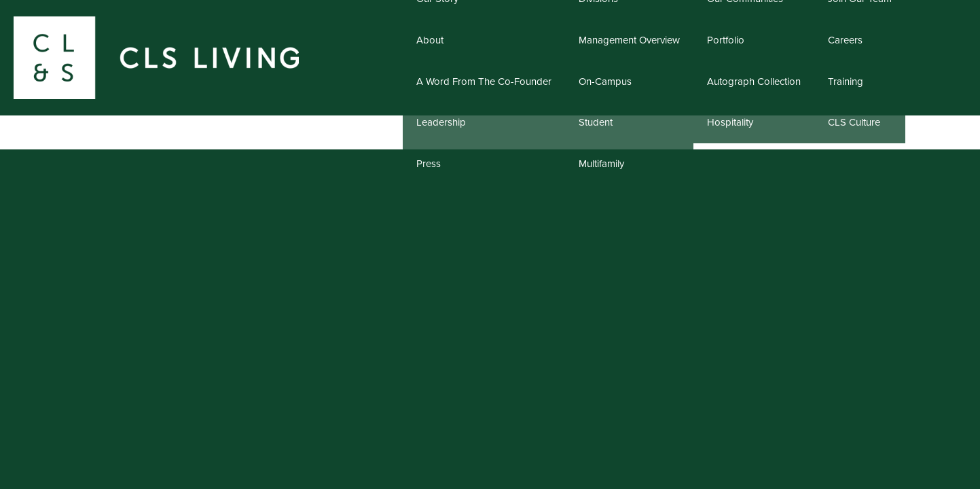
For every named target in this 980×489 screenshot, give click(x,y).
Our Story (484, 89)
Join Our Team (860, 89)
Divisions (630, 89)
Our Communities (754, 89)
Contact (936, 89)
